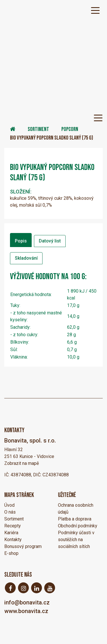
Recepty (13, 526)
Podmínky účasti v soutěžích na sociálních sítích (76, 540)
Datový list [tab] (50, 241)
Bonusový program (23, 546)
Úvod (9, 505)
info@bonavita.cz (27, 602)
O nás (10, 512)
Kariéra (11, 533)
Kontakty (13, 540)
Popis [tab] (21, 241)
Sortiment (38, 129)
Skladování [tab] (26, 258)
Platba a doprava (75, 519)
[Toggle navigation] (95, 10)
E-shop (11, 553)
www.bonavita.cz (26, 611)
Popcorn (70, 129)
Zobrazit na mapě (22, 463)
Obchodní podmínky (78, 526)
